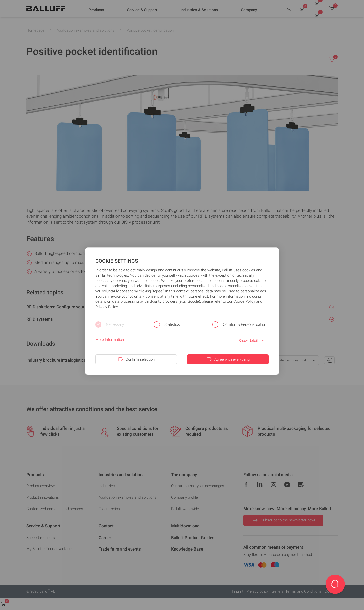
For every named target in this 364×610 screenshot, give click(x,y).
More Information (110, 340)
